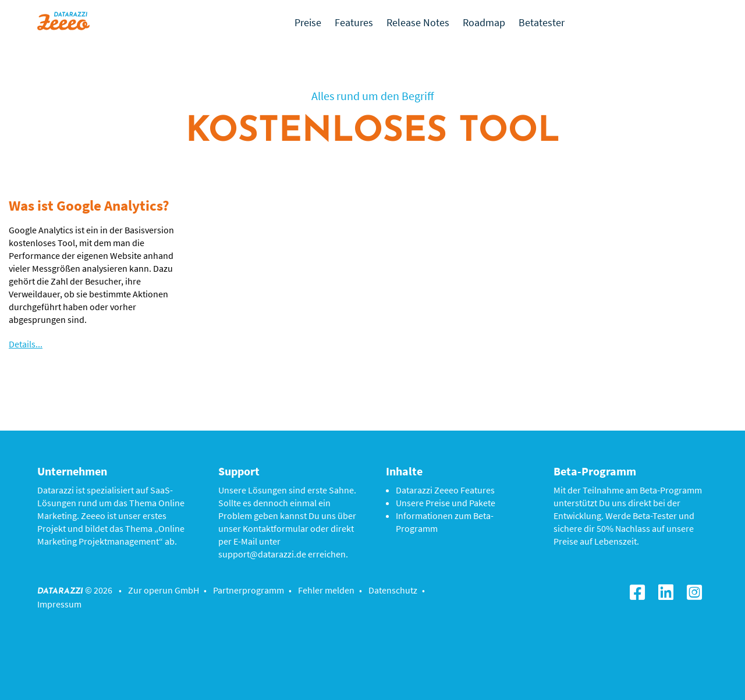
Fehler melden (326, 590)
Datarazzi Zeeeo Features (445, 490)
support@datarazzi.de (262, 554)
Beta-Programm (671, 490)
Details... (26, 344)
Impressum (59, 604)
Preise (308, 22)
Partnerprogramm (249, 590)
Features (354, 22)
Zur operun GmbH (164, 590)
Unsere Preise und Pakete (446, 503)
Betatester (542, 22)
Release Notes (418, 22)
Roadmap (484, 22)
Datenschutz (393, 590)
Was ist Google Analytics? (89, 205)
